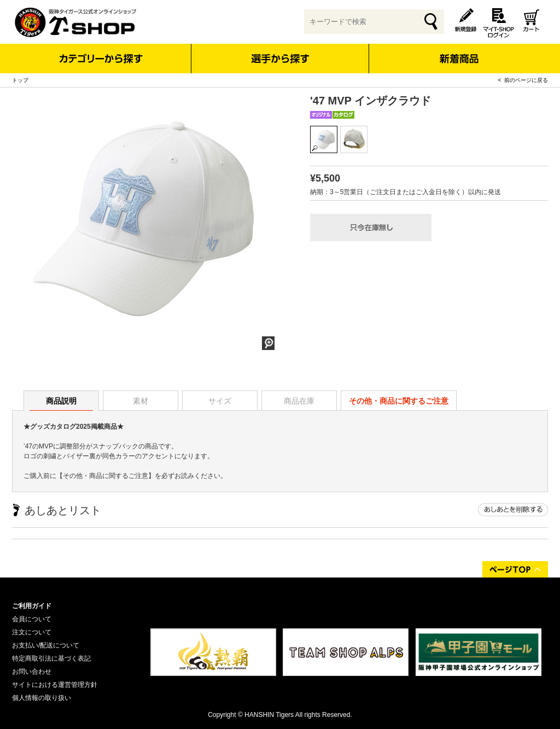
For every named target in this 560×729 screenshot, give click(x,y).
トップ (20, 80)
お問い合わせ (32, 672)
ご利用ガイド (32, 606)
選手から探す (280, 59)
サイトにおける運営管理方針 (55, 685)
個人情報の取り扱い (42, 698)
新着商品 (459, 51)
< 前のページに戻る (523, 80)
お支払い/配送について (46, 645)
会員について (32, 619)
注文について (32, 632)
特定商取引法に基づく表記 (51, 658)
